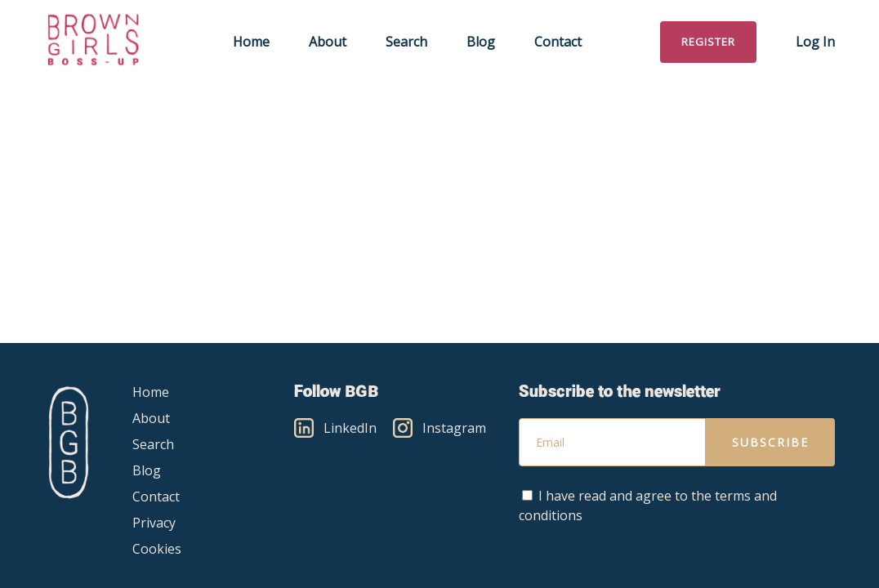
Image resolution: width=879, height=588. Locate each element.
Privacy (154, 523)
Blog (481, 42)
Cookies (157, 549)
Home (251, 42)
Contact (558, 42)
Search (406, 42)
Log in (815, 42)
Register (708, 42)
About (328, 42)
